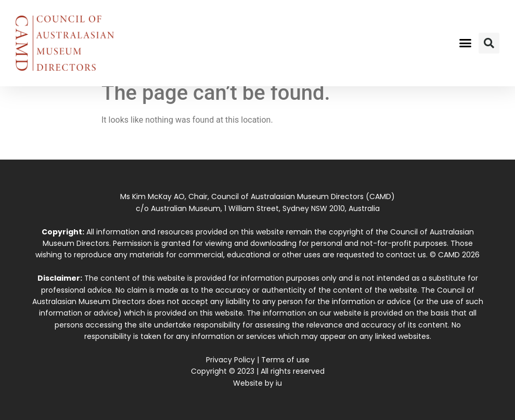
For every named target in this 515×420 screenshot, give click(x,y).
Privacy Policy (230, 360)
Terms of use (285, 360)
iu (279, 383)
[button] (466, 43)
